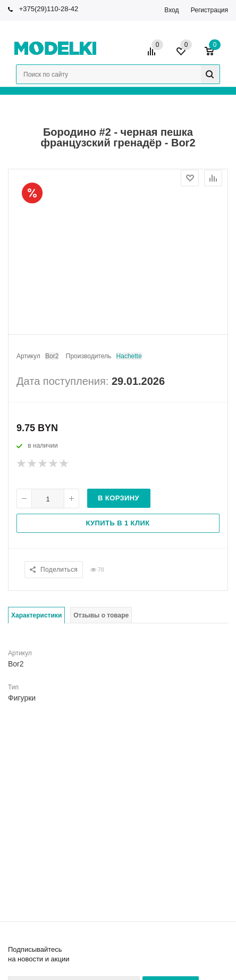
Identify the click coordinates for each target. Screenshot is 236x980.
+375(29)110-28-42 (49, 9)
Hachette (129, 356)
